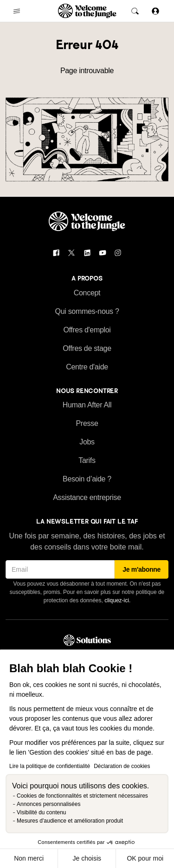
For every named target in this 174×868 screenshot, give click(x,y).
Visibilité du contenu (42, 812)
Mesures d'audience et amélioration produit (70, 821)
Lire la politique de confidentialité (50, 766)
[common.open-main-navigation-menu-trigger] (17, 11)
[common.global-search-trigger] (135, 11)
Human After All (87, 405)
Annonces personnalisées (48, 804)
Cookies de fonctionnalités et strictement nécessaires (82, 796)
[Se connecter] (155, 11)
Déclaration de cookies (122, 766)
